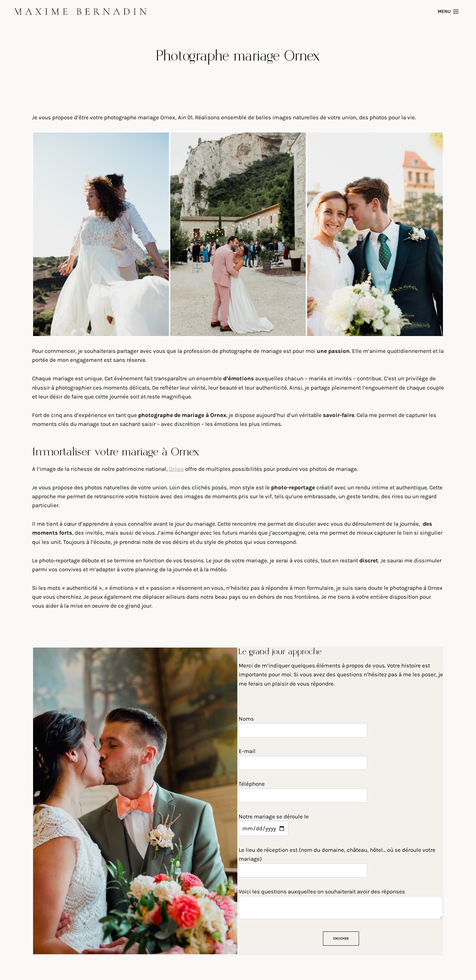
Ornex (176, 469)
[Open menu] (449, 11)
